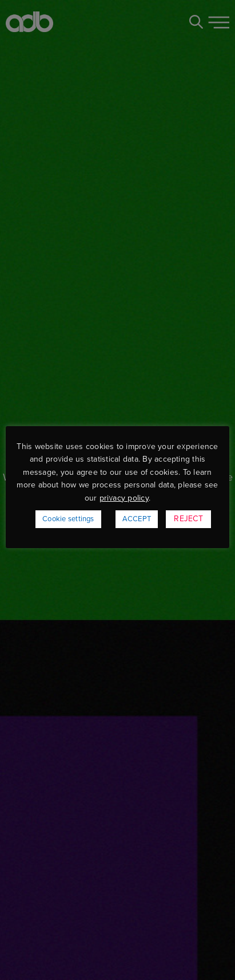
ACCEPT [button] (137, 519)
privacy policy (124, 498)
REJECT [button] (188, 519)
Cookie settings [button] (68, 519)
